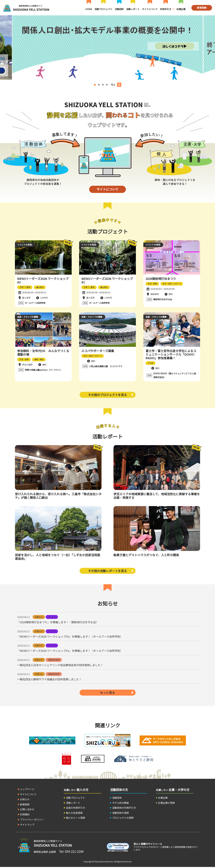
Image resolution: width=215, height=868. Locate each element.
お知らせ (25, 800)
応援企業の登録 (167, 804)
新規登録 (202, 8)
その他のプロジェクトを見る (107, 395)
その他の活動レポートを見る (107, 571)
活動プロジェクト (103, 9)
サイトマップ (27, 825)
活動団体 (119, 9)
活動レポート (133, 9)
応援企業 (181, 9)
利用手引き (166, 9)
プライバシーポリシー (32, 820)
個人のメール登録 (76, 819)
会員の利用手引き (76, 809)
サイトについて (150, 9)
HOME (89, 9)
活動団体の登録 (121, 814)
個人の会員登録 (75, 814)
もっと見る (107, 693)
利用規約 (25, 815)
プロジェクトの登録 (123, 819)
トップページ (27, 790)
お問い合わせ (27, 810)
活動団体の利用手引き (124, 809)
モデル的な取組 (121, 804)
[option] (107, 48)
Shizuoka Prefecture (104, 862)
